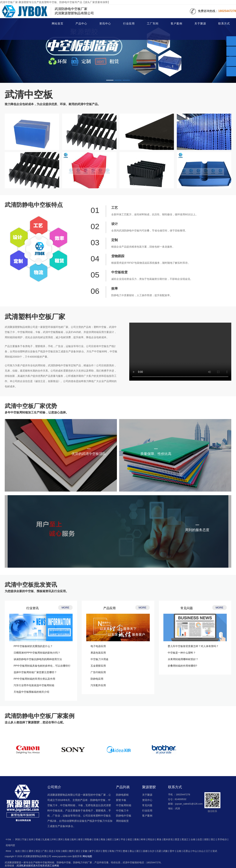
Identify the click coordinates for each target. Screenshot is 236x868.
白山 (201, 851)
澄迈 (38, 851)
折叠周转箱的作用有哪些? (182, 666)
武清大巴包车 (38, 866)
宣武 (215, 851)
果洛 (159, 840)
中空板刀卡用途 (99, 659)
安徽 (85, 851)
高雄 (67, 840)
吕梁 (159, 851)
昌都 (145, 851)
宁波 (24, 840)
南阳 (65, 851)
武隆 (165, 851)
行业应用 (129, 24)
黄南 (137, 840)
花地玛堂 (10, 845)
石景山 (187, 851)
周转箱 (8, 851)
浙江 (78, 851)
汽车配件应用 (98, 685)
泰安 (80, 840)
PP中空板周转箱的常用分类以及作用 (34, 679)
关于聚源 (200, 24)
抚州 (74, 840)
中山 (195, 851)
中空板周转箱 (124, 805)
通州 (31, 851)
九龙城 (46, 840)
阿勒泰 (88, 840)
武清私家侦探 (24, 866)
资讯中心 (105, 24)
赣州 (71, 851)
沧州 (31, 840)
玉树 (116, 840)
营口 (213, 840)
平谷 (123, 840)
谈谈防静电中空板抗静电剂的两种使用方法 (38, 659)
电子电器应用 (98, 646)
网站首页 (58, 24)
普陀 (105, 851)
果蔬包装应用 (98, 653)
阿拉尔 (151, 840)
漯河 (60, 840)
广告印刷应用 (98, 672)
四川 (98, 851)
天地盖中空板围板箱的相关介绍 (31, 692)
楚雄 (125, 851)
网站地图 (87, 856)
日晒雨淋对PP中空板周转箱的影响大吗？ (37, 653)
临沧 (18, 851)
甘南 (96, 840)
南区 (110, 840)
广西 (44, 851)
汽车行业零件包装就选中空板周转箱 (34, 685)
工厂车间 (153, 24)
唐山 (132, 851)
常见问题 (147, 805)
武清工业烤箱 (52, 866)
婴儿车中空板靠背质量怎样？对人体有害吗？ (193, 646)
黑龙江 (185, 840)
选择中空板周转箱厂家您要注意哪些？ (35, 672)
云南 (179, 851)
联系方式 (224, 24)
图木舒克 (168, 840)
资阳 (206, 840)
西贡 (177, 840)
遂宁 (91, 851)
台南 (193, 840)
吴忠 (51, 851)
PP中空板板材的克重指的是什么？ (33, 646)
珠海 (112, 851)
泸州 (54, 840)
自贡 (200, 840)
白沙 (152, 851)
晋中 (172, 851)
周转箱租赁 (122, 821)
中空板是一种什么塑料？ (182, 653)
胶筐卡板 (121, 800)
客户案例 (176, 24)
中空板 (19, 24)
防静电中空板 (124, 816)
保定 (130, 840)
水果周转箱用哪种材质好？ (183, 659)
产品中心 (81, 24)
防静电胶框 (122, 795)
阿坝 (18, 840)
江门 (208, 851)
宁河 (118, 851)
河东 (58, 851)
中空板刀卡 (122, 811)
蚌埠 (143, 840)
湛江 (139, 851)
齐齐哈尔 (222, 840)
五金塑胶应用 (98, 666)
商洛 (103, 840)
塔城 (38, 840)
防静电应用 (97, 679)
